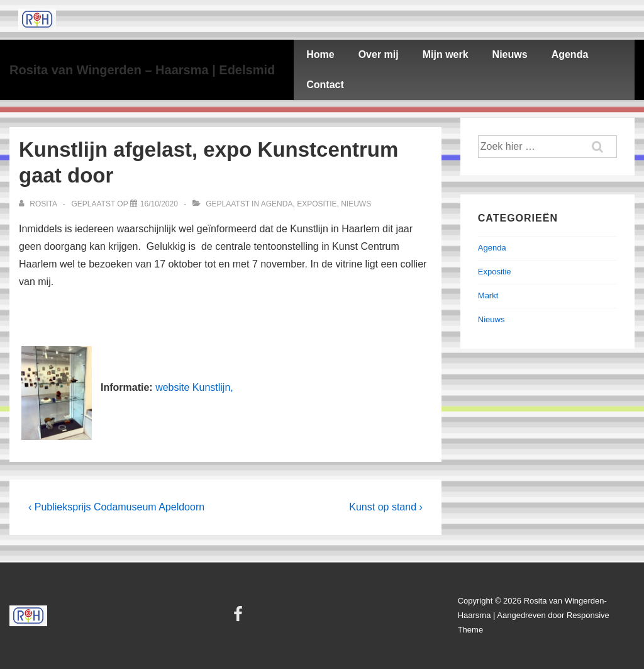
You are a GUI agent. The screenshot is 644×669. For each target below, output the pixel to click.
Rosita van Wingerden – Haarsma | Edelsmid (142, 70)
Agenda (570, 54)
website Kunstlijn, (194, 387)
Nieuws (510, 54)
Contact (325, 85)
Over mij (379, 54)
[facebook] (240, 618)
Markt (488, 295)
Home (320, 54)
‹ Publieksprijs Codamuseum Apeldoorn (116, 507)
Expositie (317, 204)
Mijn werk (446, 54)
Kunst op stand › (386, 507)
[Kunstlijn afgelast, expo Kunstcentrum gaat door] (159, 204)
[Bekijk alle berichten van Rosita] (39, 204)
